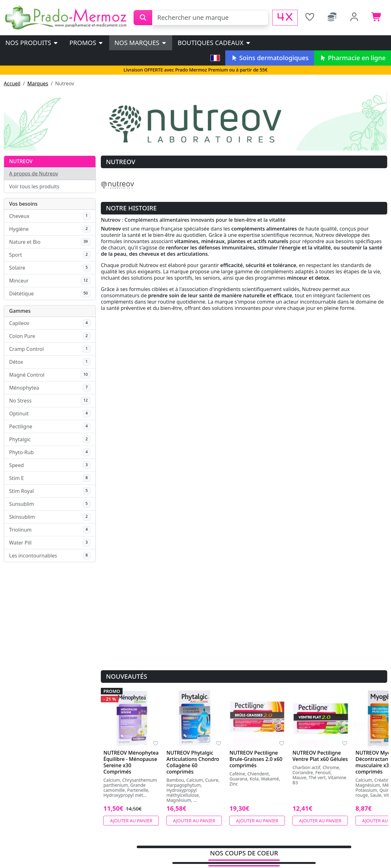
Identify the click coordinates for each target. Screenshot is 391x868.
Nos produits (32, 43)
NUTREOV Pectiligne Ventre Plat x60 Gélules (320, 756)
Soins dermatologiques (270, 58)
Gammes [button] (20, 311)
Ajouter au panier (131, 821)
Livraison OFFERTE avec (195, 70)
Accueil (12, 83)
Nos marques (141, 43)
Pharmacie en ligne (353, 58)
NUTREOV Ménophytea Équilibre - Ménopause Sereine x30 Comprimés (131, 762)
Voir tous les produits (34, 186)
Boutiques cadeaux (214, 43)
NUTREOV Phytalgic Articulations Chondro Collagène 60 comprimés (193, 762)
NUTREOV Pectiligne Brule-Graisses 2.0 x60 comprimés (256, 759)
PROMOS (86, 43)
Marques (38, 83)
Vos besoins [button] (23, 204)
